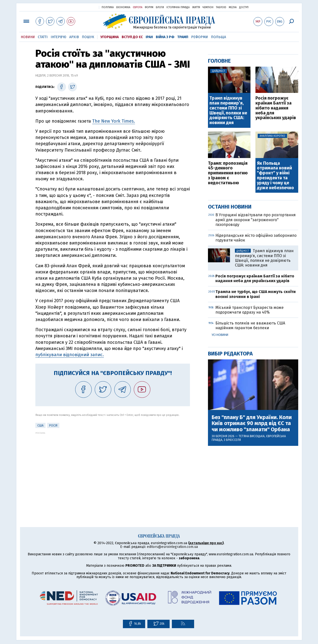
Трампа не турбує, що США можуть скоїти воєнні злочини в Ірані (256, 294)
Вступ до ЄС (132, 37)
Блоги (160, 7)
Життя (196, 7)
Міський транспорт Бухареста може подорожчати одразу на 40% (250, 310)
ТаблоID (221, 7)
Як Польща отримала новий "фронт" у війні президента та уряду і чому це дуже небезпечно (275, 176)
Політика (108, 7)
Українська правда (83, 7)
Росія (53, 426)
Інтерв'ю (58, 37)
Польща (218, 37)
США (40, 426)
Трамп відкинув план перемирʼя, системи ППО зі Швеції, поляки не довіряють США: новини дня (228, 111)
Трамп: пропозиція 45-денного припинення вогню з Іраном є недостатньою (228, 173)
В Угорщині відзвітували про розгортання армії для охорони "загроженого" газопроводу (256, 220)
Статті (43, 37)
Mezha (233, 7)
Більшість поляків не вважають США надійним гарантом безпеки (250, 325)
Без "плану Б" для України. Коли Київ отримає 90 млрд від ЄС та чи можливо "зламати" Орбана (252, 423)
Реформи (200, 37)
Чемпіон (208, 7)
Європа (138, 7)
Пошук (88, 37)
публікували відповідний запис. (70, 355)
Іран (149, 37)
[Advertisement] (113, 469)
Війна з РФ (165, 37)
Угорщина (110, 37)
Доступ (244, 7)
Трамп (183, 37)
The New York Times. (114, 121)
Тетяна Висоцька (252, 436)
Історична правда (178, 7)
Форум (149, 7)
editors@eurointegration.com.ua (172, 547)
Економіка (123, 7)
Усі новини (220, 335)
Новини (28, 37)
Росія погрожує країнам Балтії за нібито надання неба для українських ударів (276, 108)
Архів (74, 37)
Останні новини (230, 207)
